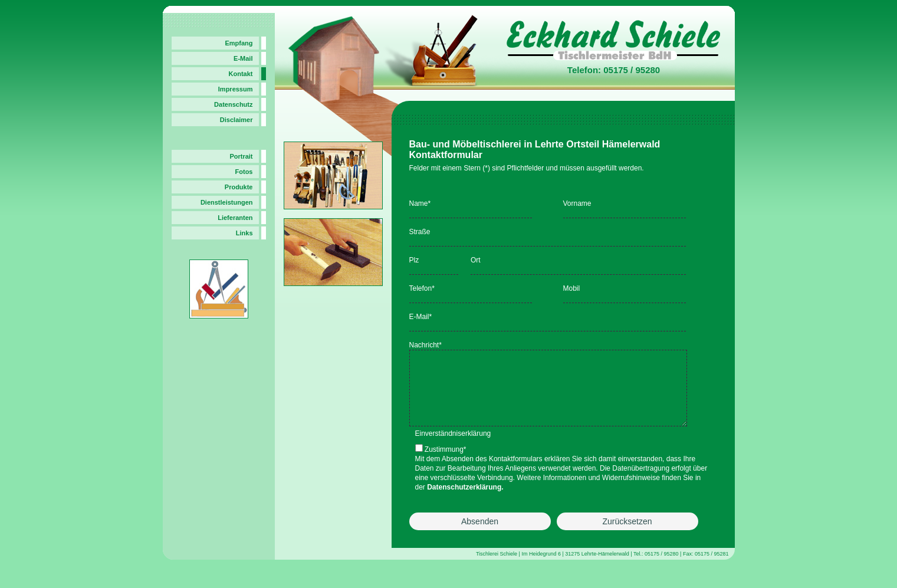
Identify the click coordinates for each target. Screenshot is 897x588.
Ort (476, 260)
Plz (414, 260)
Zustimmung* (446, 464)
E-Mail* (421, 317)
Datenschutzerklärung (464, 501)
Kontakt (241, 74)
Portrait (241, 156)
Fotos (244, 172)
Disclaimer (236, 120)
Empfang (239, 43)
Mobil (572, 288)
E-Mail (243, 58)
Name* (420, 203)
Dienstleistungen (227, 202)
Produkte (239, 187)
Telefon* (422, 288)
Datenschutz (233, 104)
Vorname (577, 203)
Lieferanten (235, 218)
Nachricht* (425, 345)
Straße (420, 232)
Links (244, 233)
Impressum (236, 89)
